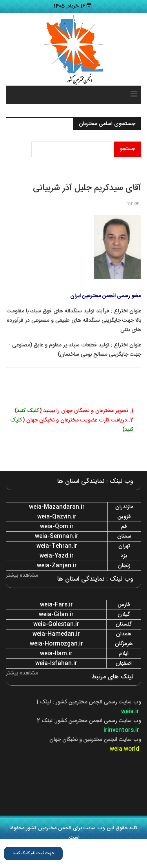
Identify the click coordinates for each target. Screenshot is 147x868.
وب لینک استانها (73, 863)
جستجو (128, 149)
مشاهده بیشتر (22, 576)
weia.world (124, 749)
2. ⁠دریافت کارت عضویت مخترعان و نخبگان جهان (79, 420)
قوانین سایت (114, 845)
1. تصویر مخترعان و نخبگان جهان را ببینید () (74, 411)
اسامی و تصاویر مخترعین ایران (63, 845)
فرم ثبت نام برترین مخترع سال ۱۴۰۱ (103, 854)
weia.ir (130, 712)
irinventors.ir (121, 730)
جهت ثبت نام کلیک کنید (33, 854)
